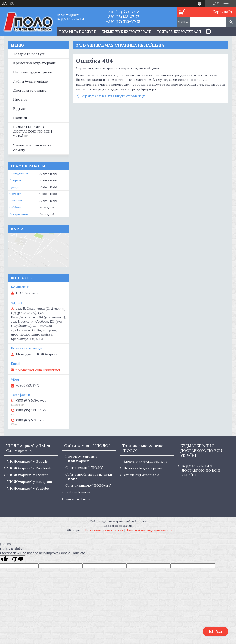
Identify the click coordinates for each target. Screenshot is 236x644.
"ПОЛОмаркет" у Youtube (28, 488)
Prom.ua (141, 521)
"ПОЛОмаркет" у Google (27, 461)
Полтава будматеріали (179, 32)
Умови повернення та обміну (32, 148)
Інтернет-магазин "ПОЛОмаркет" (81, 459)
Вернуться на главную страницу (113, 96)
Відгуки (20, 109)
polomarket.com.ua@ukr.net (38, 370)
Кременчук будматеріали (126, 32)
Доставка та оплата (30, 90)
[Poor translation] (18, 559)
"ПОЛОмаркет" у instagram (29, 482)
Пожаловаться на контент (104, 530)
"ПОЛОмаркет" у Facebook (29, 468)
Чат (216, 631)
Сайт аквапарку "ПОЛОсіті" (88, 485)
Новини (20, 118)
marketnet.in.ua (78, 499)
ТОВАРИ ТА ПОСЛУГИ (78, 32)
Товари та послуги (29, 54)
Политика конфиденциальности (149, 530)
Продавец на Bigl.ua (118, 526)
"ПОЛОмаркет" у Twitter (28, 475)
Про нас (20, 99)
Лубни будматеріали (31, 81)
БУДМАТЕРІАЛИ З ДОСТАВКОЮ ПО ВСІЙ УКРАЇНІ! (33, 132)
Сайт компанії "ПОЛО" (84, 468)
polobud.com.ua (78, 492)
